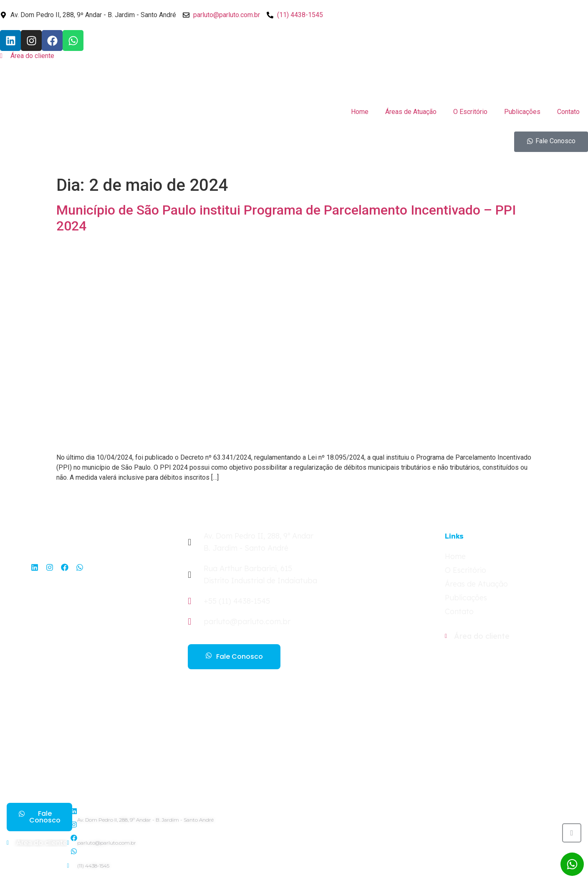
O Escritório (470, 112)
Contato (568, 112)
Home (360, 112)
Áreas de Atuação (411, 112)
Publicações (522, 112)
